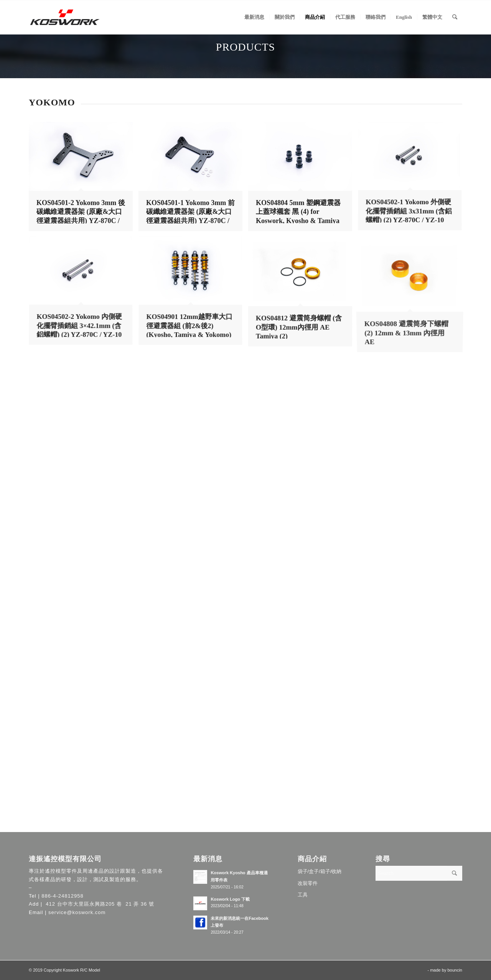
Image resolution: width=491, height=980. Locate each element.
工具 (303, 895)
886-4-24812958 (62, 896)
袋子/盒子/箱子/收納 (320, 871)
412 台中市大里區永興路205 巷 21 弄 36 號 (99, 904)
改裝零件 (308, 883)
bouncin (455, 970)
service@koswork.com (77, 912)
